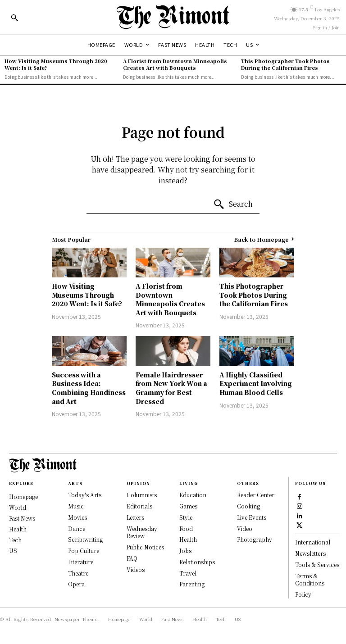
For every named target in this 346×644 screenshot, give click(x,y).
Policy (303, 594)
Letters (135, 517)
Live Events (252, 517)
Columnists (142, 495)
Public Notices (145, 547)
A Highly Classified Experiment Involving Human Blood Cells (256, 383)
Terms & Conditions (310, 580)
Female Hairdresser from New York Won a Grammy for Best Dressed (171, 388)
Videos (136, 569)
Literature (81, 562)
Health (188, 539)
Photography (255, 539)
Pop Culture (84, 551)
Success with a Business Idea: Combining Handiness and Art (89, 388)
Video (245, 528)
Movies (77, 517)
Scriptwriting (85, 539)
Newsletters (310, 553)
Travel (188, 573)
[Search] (233, 204)
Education (193, 495)
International (313, 542)
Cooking (248, 506)
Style (186, 517)
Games (188, 506)
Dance (77, 528)
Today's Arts (85, 495)
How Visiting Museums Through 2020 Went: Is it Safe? (56, 64)
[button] (14, 18)
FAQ (132, 558)
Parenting (192, 584)
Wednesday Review (142, 532)
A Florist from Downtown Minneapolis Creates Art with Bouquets (175, 64)
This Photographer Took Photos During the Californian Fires (285, 64)
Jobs (185, 551)
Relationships (197, 562)
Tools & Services (317, 565)
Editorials (139, 506)
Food (186, 528)
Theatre (78, 573)
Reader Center (256, 495)
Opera (76, 584)
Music (76, 506)
